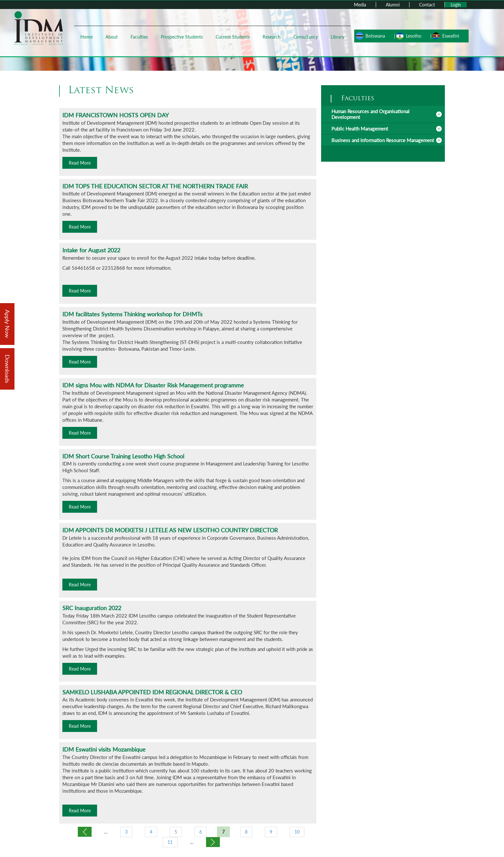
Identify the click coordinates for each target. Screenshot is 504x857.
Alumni (393, 5)
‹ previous (85, 832)
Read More (80, 163)
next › (213, 842)
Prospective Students (182, 37)
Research (272, 37)
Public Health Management (360, 129)
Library (337, 37)
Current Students (233, 37)
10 (297, 832)
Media (360, 5)
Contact (427, 5)
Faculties (139, 37)
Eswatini (451, 36)
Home (86, 37)
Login (456, 5)
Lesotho (414, 36)
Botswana (375, 36)
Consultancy (306, 37)
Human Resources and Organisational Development (370, 114)
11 (170, 842)
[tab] (383, 114)
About (112, 37)
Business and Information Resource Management (383, 140)
